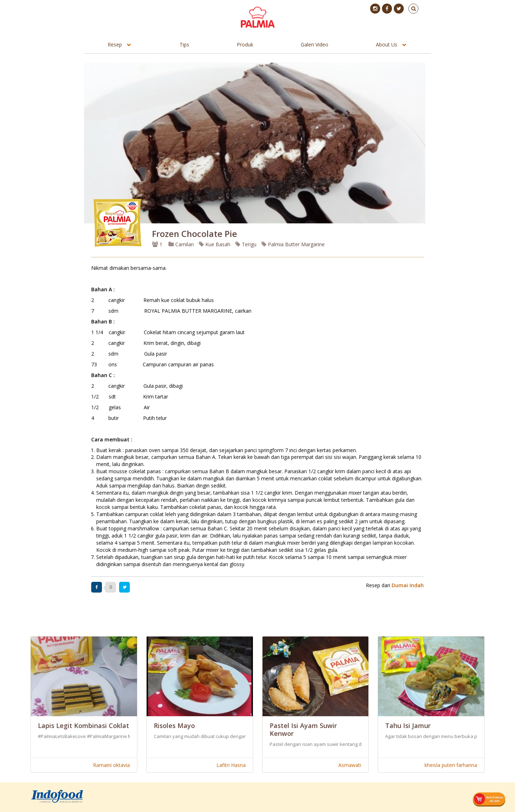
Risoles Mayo (174, 726)
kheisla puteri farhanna (451, 765)
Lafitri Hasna (231, 765)
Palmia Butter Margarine (293, 244)
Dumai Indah (408, 585)
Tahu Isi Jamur (408, 726)
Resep (115, 44)
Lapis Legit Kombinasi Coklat (84, 726)
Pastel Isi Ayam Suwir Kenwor (303, 729)
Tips (184, 44)
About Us (387, 44)
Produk (245, 44)
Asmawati (350, 765)
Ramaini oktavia (111, 765)
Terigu (246, 244)
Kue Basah (215, 244)
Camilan (181, 244)
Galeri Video (315, 44)
